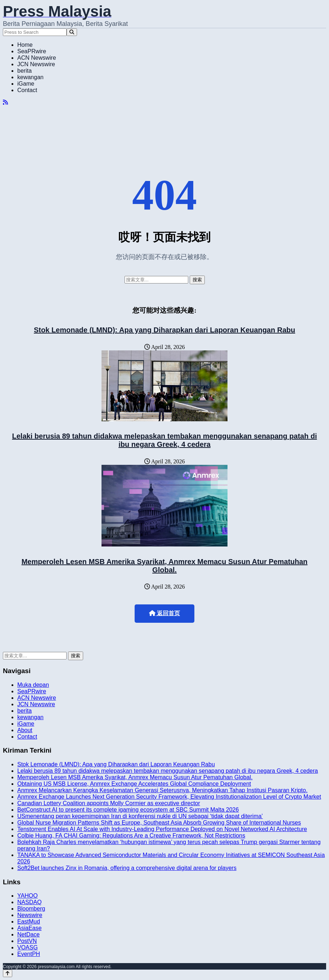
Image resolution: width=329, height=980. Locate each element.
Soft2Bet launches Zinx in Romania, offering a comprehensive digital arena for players (127, 868)
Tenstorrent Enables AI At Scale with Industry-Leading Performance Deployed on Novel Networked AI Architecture (162, 829)
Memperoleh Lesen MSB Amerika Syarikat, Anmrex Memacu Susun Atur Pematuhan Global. (165, 566)
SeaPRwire (32, 51)
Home (25, 45)
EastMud (29, 922)
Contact (27, 90)
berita (24, 71)
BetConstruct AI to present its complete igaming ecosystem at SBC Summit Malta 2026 (128, 810)
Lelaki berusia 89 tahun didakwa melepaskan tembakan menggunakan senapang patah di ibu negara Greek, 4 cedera (165, 440)
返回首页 (164, 613)
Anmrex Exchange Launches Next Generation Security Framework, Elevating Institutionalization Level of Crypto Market (169, 797)
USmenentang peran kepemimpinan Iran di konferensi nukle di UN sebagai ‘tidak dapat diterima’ (140, 816)
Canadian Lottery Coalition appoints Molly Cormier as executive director (109, 803)
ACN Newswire (37, 58)
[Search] (72, 32)
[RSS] (5, 102)
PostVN (27, 941)
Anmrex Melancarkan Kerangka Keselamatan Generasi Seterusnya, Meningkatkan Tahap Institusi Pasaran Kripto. (162, 790)
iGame (26, 84)
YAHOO (28, 896)
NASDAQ (30, 902)
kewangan (30, 77)
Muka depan (33, 685)
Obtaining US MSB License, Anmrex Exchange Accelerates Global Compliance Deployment (134, 784)
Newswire (30, 915)
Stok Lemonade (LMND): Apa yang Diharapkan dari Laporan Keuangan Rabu (164, 330)
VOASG (28, 947)
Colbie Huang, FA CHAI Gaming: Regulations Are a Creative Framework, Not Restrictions (131, 836)
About (25, 730)
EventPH (29, 954)
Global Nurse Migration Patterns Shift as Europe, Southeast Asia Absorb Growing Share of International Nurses (159, 823)
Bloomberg (31, 909)
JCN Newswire (36, 64)
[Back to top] (8, 973)
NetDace (28, 934)
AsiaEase (30, 928)
